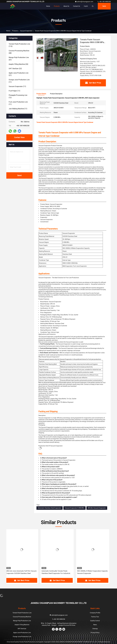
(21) (19, 74)
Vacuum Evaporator (26, 31)
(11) (19, 81)
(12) (18, 96)
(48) (19, 52)
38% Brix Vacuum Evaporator (97, 508)
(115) (19, 45)
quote (104, 6)
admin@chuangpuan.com (84, 2)
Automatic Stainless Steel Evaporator (50, 508)
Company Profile (95, 613)
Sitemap (95, 629)
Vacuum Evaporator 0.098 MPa (74, 508)
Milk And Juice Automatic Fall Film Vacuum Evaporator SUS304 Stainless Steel (23, 572)
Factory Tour (95, 617)
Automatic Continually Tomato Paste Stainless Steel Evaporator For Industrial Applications (57, 572)
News (95, 625)
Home (48, 6)
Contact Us (77, 6)
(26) (18, 64)
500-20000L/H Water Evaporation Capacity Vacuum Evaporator (94, 572)
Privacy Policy (95, 633)
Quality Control (95, 621)
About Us (66, 6)
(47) (19, 59)
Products (57, 6)
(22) (15, 69)
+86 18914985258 (104, 2)
